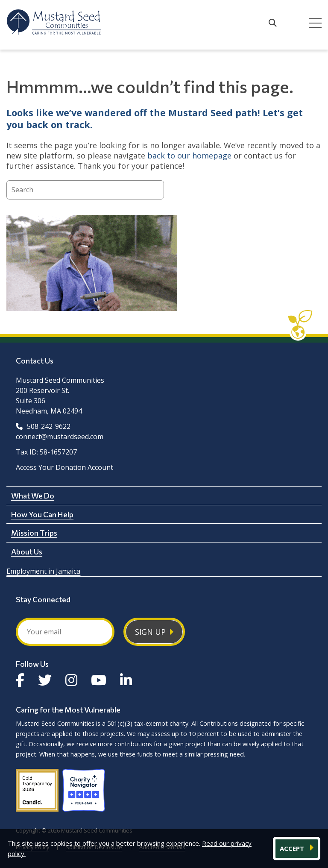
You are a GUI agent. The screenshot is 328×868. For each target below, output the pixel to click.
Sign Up (150, 632)
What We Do (33, 496)
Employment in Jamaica (43, 571)
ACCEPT (293, 848)
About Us (27, 551)
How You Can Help (42, 514)
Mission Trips (34, 533)
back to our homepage (189, 155)
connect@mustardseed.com (60, 437)
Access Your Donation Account (64, 467)
